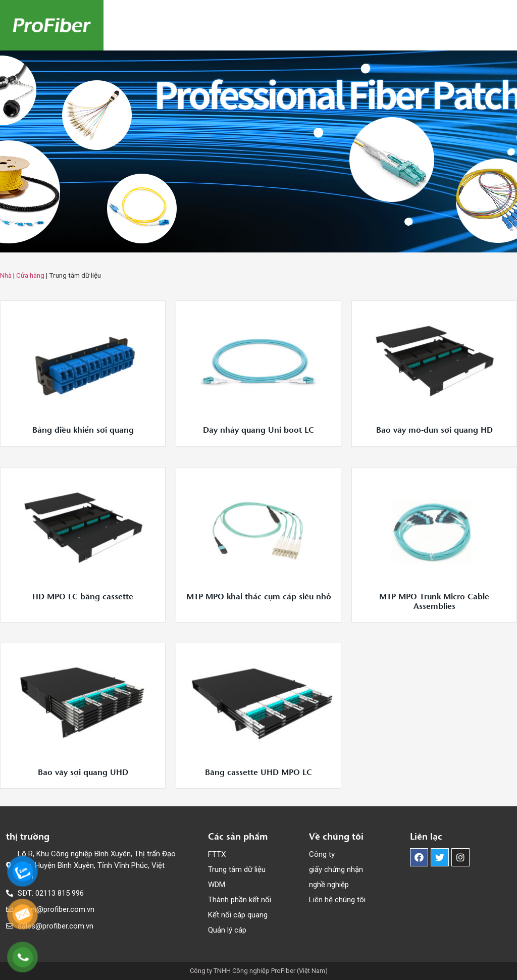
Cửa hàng (30, 275)
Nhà (6, 275)
